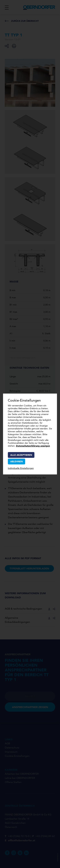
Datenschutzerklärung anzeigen (33, 446)
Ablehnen (16, 461)
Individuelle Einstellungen (21, 468)
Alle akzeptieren (21, 455)
